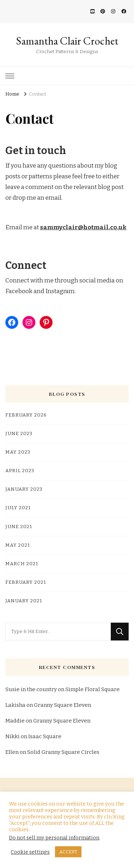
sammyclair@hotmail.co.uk (83, 227)
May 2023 (18, 452)
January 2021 (24, 601)
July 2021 (18, 508)
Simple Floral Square (93, 689)
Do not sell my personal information (54, 838)
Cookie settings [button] (30, 852)
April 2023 (20, 471)
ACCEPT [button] (68, 852)
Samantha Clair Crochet (67, 41)
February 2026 (26, 415)
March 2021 (22, 564)
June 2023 (19, 434)
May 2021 (18, 545)
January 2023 (24, 489)
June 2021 (19, 527)
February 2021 (26, 582)
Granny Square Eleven (63, 705)
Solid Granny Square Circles (63, 752)
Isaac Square (45, 736)
